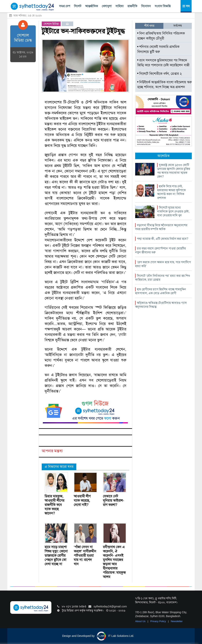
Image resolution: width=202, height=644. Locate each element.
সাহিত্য (120, 6)
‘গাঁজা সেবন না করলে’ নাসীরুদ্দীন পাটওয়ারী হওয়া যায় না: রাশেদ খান (85, 555)
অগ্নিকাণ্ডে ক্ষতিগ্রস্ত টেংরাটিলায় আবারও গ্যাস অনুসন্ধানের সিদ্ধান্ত (161, 305)
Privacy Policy (158, 621)
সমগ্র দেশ (65, 6)
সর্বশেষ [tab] (178, 26)
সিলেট (78, 6)
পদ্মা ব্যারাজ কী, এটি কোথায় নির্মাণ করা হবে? (163, 239)
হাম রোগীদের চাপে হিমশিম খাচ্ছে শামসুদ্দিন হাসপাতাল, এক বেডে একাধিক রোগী (161, 291)
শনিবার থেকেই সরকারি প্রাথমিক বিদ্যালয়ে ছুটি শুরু (158, 49)
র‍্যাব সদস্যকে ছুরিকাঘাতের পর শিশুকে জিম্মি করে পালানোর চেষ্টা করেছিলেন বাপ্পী (163, 63)
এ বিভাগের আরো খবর (59, 467)
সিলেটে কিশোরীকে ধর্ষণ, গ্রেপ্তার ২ (160, 74)
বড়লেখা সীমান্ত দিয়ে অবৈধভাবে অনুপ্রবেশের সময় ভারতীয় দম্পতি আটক (161, 227)
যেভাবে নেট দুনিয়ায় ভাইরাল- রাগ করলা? (113, 500)
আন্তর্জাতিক (92, 6)
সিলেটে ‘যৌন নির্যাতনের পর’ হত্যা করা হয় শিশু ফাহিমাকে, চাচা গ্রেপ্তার (163, 278)
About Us (141, 621)
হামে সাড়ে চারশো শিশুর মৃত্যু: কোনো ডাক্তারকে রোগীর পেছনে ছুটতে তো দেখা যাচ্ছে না (56, 555)
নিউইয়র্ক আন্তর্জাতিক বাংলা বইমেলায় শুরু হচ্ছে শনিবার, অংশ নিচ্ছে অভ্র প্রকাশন (165, 85)
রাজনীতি (132, 6)
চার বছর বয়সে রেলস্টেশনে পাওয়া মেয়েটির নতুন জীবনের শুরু (160, 250)
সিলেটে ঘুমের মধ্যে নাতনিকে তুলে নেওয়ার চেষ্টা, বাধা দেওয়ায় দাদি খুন (173, 211)
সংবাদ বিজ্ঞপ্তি (163, 6)
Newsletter (177, 621)
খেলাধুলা (107, 6)
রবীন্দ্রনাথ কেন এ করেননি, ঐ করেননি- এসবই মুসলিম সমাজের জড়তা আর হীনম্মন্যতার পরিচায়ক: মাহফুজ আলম (114, 562)
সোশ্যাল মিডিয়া (51, 24)
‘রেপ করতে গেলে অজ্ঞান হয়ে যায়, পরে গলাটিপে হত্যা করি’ (163, 264)
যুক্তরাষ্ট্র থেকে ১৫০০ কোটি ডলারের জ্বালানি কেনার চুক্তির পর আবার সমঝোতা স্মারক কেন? (174, 171)
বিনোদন (146, 6)
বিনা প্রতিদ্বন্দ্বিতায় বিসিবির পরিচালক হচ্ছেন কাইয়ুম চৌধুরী (161, 36)
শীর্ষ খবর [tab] (149, 26)
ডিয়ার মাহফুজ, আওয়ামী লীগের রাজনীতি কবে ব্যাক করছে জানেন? (54, 505)
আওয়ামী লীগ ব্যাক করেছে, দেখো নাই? (82, 500)
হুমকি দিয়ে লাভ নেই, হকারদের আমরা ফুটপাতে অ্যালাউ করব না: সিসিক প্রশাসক (171, 192)
